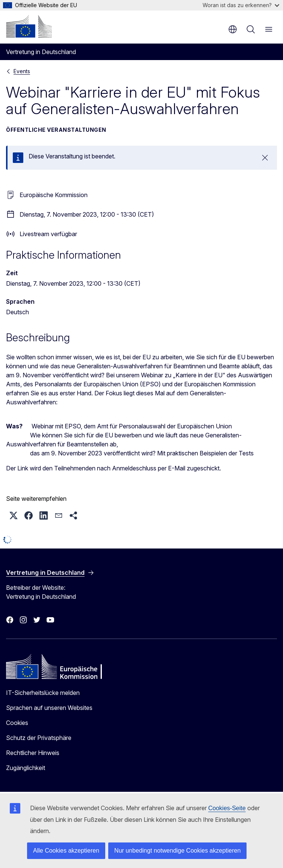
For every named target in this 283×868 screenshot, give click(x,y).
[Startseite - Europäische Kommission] (29, 26)
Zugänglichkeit (26, 768)
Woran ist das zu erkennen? (241, 5)
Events (22, 71)
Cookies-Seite (227, 808)
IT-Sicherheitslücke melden (43, 693)
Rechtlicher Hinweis (33, 753)
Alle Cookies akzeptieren (66, 851)
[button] (14, 515)
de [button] (233, 29)
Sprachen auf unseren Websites (49, 708)
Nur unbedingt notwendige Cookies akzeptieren (177, 851)
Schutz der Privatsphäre (39, 738)
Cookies (17, 723)
